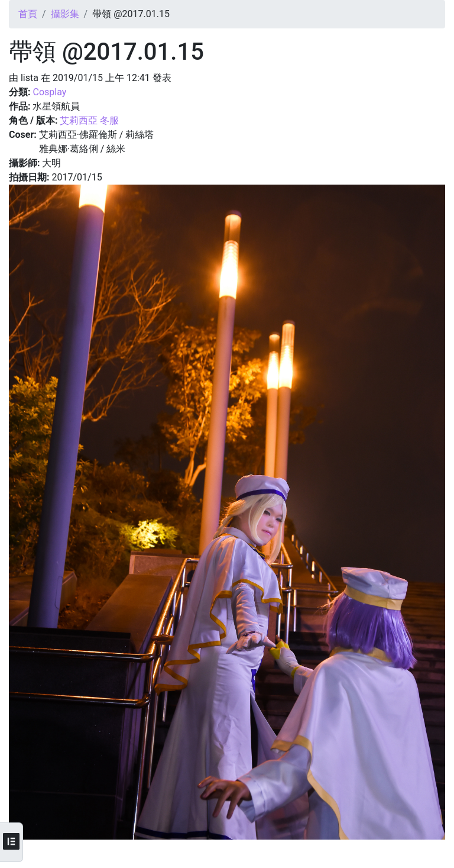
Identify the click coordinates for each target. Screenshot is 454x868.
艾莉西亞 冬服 (89, 120)
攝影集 (65, 14)
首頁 (28, 14)
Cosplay (49, 92)
